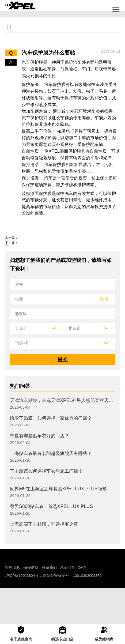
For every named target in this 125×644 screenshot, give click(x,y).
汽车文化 (80, 31)
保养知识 (55, 49)
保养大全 (56, 31)
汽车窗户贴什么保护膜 (31, 277)
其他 (109, 49)
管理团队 (13, 603)
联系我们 (49, 603)
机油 (31, 49)
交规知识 (32, 31)
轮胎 (13, 49)
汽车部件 (104, 31)
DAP (82, 603)
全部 (13, 31)
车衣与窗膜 (84, 49)
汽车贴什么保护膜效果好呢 (36, 262)
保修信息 (31, 603)
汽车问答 (67, 603)
